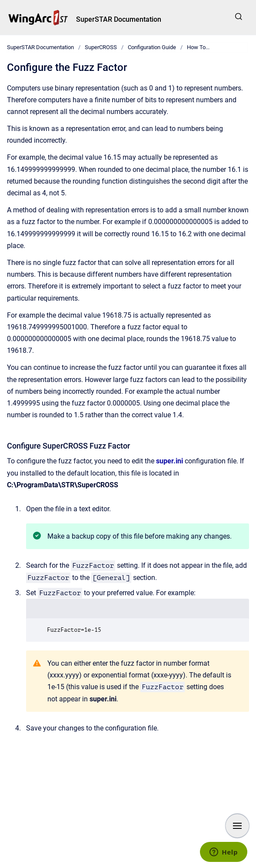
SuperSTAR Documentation (119, 19)
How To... (198, 47)
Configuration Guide (152, 47)
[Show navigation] (237, 826)
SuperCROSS (101, 47)
